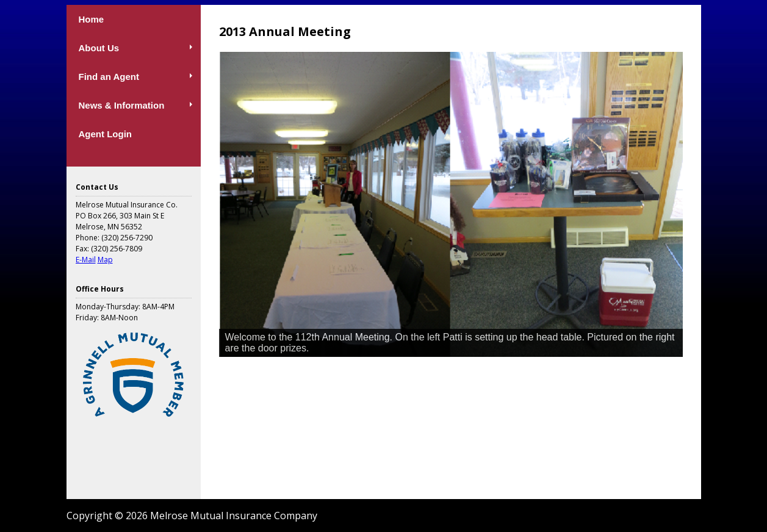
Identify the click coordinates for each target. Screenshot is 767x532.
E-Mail (86, 260)
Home (92, 19)
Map (105, 260)
